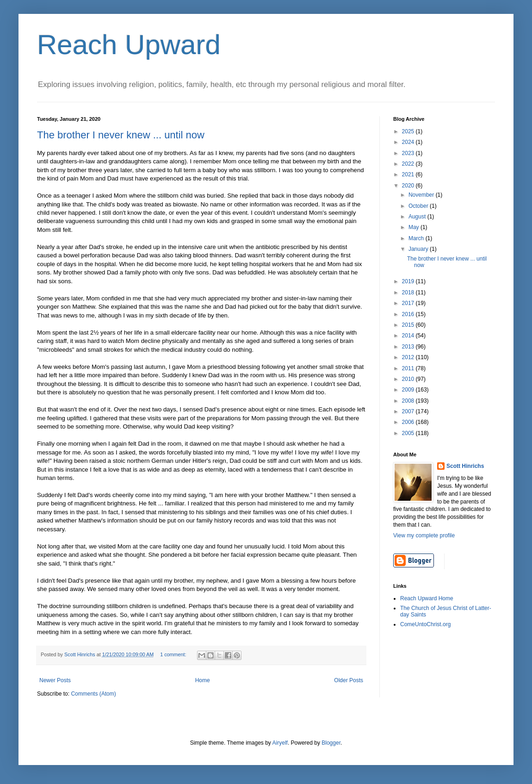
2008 (409, 401)
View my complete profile (424, 535)
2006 (409, 422)
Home (203, 680)
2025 (409, 131)
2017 (409, 303)
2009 (409, 390)
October (419, 206)
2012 (409, 357)
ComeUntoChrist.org (425, 624)
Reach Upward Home (427, 598)
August (418, 217)
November (422, 195)
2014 (409, 336)
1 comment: (174, 654)
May (414, 227)
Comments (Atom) (93, 694)
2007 (409, 411)
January (419, 249)
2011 (409, 368)
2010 (409, 379)
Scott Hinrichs (465, 466)
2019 (409, 281)
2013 (409, 347)
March (417, 238)
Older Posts (349, 680)
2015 (409, 325)
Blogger (331, 743)
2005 (409, 433)
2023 (409, 153)
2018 (409, 292)
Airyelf (280, 743)
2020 (409, 186)
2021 (409, 174)
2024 (409, 142)
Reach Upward (129, 45)
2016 (409, 314)
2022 (409, 164)
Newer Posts (55, 680)
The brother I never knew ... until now (121, 135)
